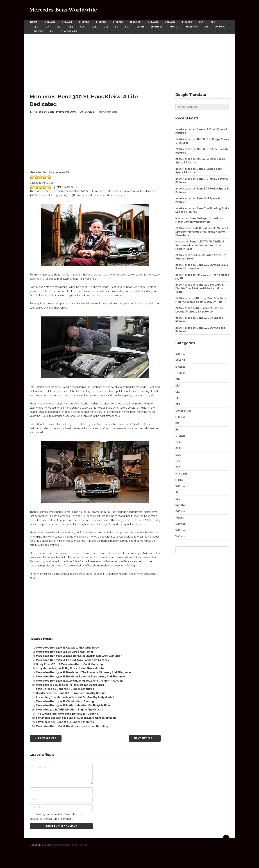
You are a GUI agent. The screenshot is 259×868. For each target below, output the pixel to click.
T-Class (192, 22)
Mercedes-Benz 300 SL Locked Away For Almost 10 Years (72, 659)
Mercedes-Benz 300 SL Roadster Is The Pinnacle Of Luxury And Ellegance (83, 671)
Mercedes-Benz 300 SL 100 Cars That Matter (65, 650)
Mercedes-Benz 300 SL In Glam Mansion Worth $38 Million (73, 704)
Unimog (38, 30)
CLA (207, 22)
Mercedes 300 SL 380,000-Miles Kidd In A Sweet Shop (70, 683)
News (33, 22)
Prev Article (46, 737)
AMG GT (181, 26)
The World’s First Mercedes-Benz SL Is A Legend (67, 712)
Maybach (199, 26)
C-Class (85, 22)
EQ (214, 26)
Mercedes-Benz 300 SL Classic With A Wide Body (67, 646)
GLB (73, 26)
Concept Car (87, 30)
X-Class (174, 22)
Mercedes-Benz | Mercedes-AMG (55, 110)
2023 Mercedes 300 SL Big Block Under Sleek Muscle (70, 667)
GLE (97, 26)
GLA (60, 26)
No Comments (108, 110)
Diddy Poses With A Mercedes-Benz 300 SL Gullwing (69, 663)
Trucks (56, 30)
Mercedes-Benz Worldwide (63, 10)
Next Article (145, 737)
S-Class (121, 22)
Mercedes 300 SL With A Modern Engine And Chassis (69, 708)
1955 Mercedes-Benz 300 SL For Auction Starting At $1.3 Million (76, 716)
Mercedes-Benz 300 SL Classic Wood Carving (65, 700)
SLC (132, 26)
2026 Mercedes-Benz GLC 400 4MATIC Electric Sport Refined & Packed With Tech (200, 287)
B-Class (67, 22)
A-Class (50, 22)
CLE (219, 22)
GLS (110, 26)
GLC (85, 26)
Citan (146, 26)
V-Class (156, 22)
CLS (36, 26)
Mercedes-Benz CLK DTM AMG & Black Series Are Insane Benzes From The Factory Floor (200, 244)
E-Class (103, 22)
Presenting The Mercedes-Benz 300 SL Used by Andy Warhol (75, 696)
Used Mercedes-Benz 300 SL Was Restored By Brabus (71, 692)
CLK (48, 26)
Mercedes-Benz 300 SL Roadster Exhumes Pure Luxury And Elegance (80, 675)
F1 (70, 30)
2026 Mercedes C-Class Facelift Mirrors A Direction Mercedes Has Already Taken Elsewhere (202, 230)
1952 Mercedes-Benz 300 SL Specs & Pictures (65, 688)
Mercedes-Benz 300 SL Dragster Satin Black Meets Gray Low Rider (79, 654)
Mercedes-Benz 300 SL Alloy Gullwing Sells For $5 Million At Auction (79, 679)
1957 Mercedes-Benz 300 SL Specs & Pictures (65, 721)
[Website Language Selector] (202, 105)
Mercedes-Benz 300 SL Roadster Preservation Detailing (72, 725)
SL (121, 26)
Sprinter (163, 26)
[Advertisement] (129, 59)
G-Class (138, 22)
